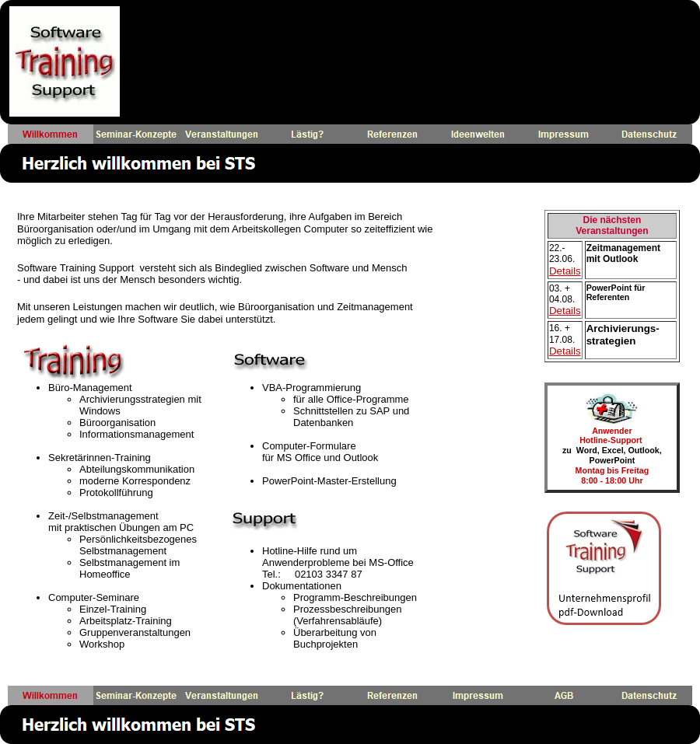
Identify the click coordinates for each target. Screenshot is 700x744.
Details (565, 271)
